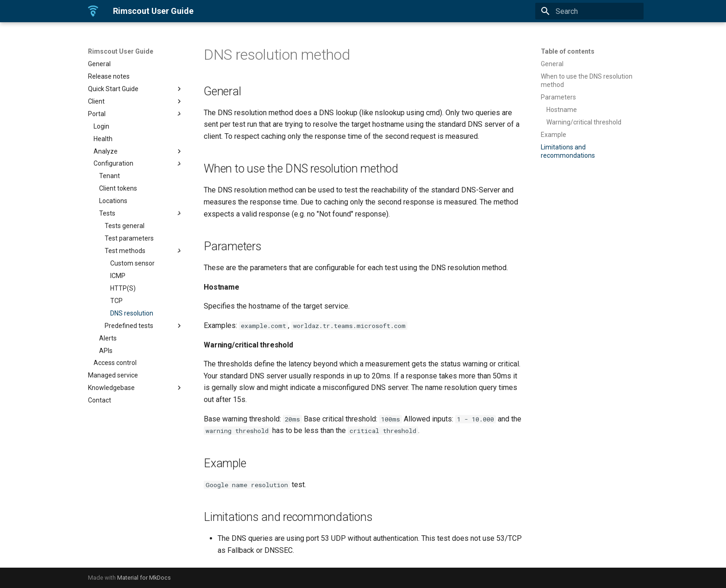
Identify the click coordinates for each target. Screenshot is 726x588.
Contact (100, 400)
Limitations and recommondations (568, 151)
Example (554, 135)
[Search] (589, 11)
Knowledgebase (136, 388)
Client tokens (118, 188)
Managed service (113, 375)
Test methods (144, 251)
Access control (115, 363)
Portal (136, 114)
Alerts (108, 338)
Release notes (109, 76)
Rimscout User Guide (121, 51)
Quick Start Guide (136, 89)
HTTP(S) (123, 288)
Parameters (558, 97)
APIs (106, 351)
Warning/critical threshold (584, 122)
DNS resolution (132, 313)
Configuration (138, 164)
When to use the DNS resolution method (587, 80)
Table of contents (568, 51)
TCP (116, 301)
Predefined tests (144, 326)
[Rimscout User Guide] (93, 11)
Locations (113, 201)
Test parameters (129, 238)
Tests (141, 213)
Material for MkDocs (144, 578)
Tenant (110, 176)
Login (101, 126)
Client (136, 101)
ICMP (118, 276)
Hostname (562, 110)
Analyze (138, 151)
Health (103, 139)
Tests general (125, 226)
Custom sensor (132, 263)
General (99, 64)
